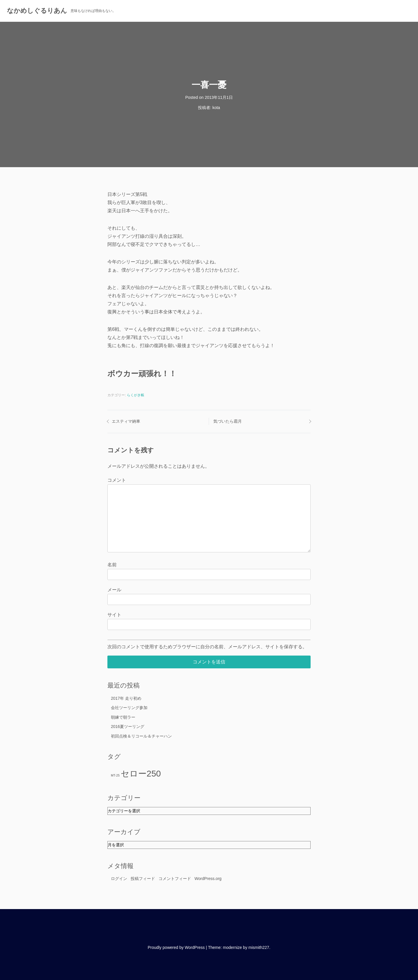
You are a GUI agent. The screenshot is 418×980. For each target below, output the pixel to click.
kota (216, 108)
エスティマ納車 (126, 421)
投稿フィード (143, 879)
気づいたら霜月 (228, 421)
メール (114, 590)
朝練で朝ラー (123, 717)
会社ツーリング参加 (129, 708)
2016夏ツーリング (128, 726)
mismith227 (259, 947)
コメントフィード (175, 879)
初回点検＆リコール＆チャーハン (141, 736)
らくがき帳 (136, 395)
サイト (114, 615)
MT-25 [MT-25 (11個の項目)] (115, 775)
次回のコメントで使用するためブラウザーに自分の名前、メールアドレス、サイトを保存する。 (207, 647)
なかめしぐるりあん (37, 11)
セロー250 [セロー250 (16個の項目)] (141, 773)
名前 (112, 565)
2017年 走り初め (126, 698)
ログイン (119, 879)
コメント (117, 480)
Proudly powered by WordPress (176, 947)
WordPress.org (208, 879)
